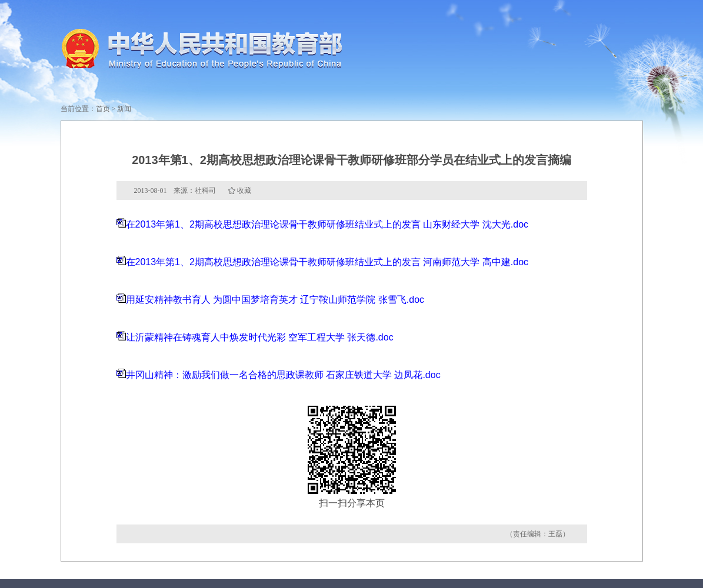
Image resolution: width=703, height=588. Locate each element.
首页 (103, 109)
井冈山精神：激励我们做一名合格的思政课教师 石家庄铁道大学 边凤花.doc (283, 375)
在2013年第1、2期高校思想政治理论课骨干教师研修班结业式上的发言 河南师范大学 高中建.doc (327, 262)
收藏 (244, 191)
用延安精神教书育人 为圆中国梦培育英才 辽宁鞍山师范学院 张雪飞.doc (275, 300)
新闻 (124, 109)
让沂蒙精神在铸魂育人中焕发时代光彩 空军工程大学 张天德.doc (260, 337)
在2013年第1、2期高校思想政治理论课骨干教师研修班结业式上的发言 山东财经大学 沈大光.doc (327, 224)
